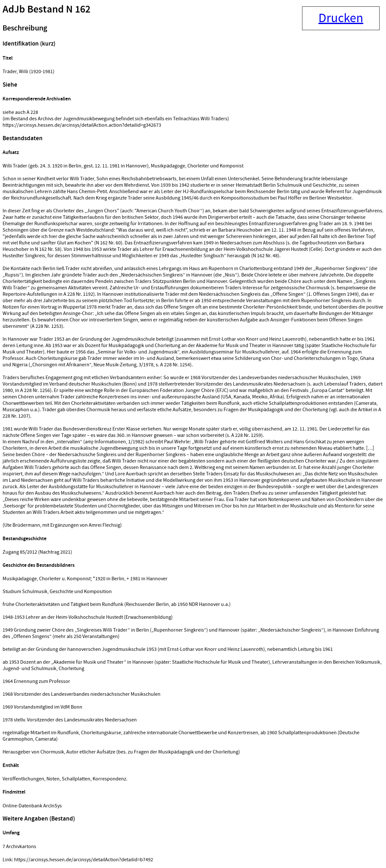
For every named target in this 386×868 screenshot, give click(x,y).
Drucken (341, 18)
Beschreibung (25, 28)
